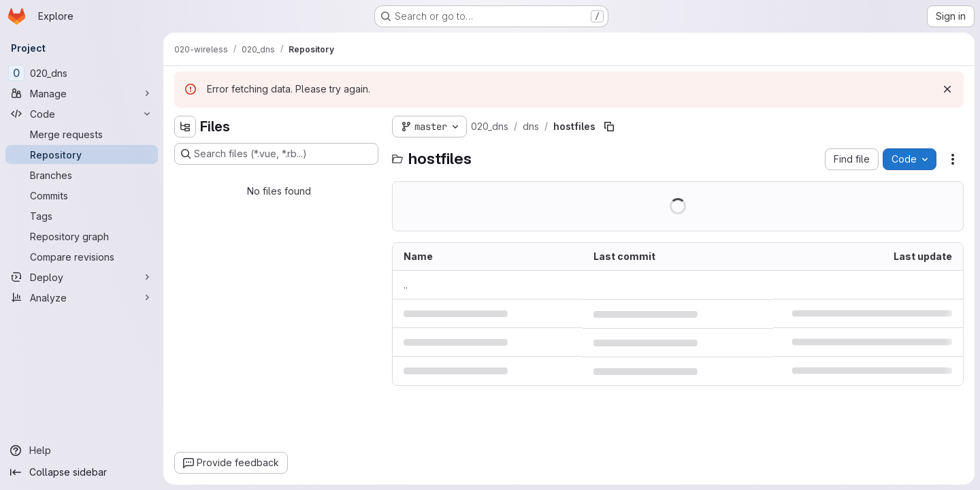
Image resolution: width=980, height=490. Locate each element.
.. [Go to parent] (406, 285)
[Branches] (82, 175)
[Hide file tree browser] (185, 127)
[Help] (82, 451)
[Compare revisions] (82, 257)
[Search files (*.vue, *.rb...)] (276, 154)
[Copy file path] (609, 127)
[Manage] (82, 93)
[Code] (82, 114)
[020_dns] (82, 73)
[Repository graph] (82, 236)
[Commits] (82, 195)
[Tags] (82, 216)
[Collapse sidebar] (82, 472)
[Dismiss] (947, 89)
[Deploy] (82, 277)
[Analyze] (82, 297)
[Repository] (82, 154)
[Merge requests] (82, 134)
